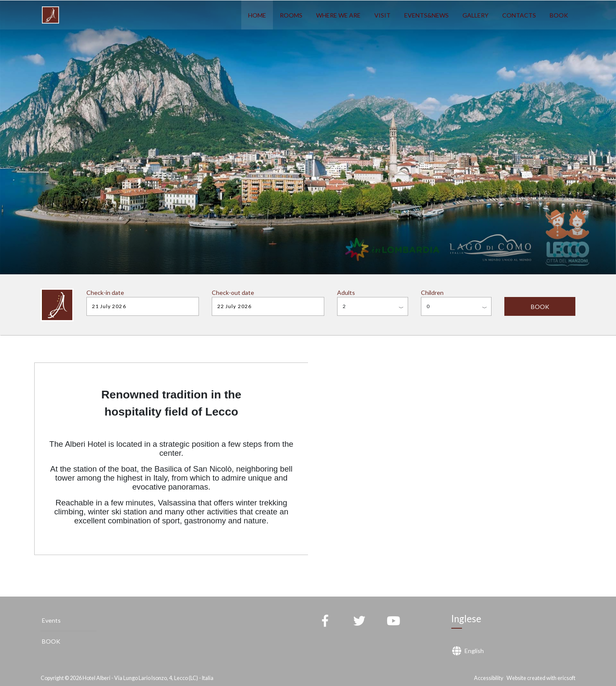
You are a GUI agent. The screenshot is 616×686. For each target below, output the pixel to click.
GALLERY (475, 15)
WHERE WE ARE (338, 15)
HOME (257, 15)
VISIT (382, 15)
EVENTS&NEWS (426, 15)
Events (51, 620)
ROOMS (291, 15)
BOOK (559, 15)
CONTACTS (519, 15)
